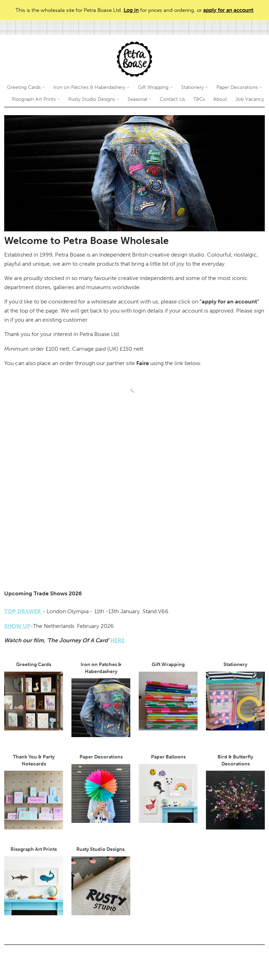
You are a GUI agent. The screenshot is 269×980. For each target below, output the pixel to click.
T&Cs (199, 99)
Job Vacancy (250, 99)
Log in (131, 10)
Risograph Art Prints (36, 99)
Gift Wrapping (155, 87)
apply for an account (228, 10)
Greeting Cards (26, 87)
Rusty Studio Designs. (101, 881)
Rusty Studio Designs (94, 99)
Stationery (195, 87)
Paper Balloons (168, 788)
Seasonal (139, 99)
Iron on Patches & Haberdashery (91, 87)
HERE (118, 640)
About (220, 99)
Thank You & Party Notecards (34, 792)
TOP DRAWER (23, 611)
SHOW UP (17, 626)
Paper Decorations (239, 87)
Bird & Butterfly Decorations (235, 792)
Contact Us (172, 99)
